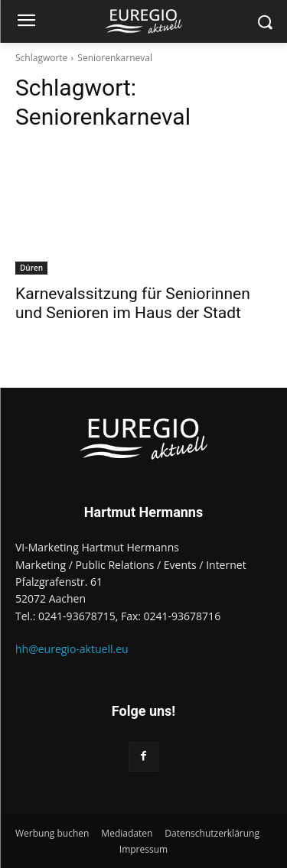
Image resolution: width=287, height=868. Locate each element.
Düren (31, 268)
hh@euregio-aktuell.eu (72, 649)
